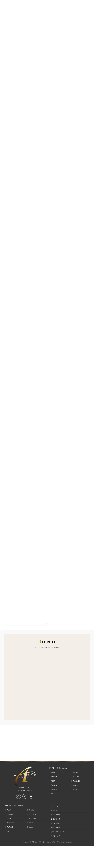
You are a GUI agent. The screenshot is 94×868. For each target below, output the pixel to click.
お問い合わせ (55, 827)
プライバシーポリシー (58, 832)
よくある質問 (55, 823)
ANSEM (53, 776)
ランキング (54, 810)
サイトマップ (55, 836)
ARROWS (76, 776)
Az (51, 794)
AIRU (52, 781)
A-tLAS (75, 772)
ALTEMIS (76, 781)
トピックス (54, 806)
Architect (54, 785)
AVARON (53, 789)
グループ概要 (55, 815)
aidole (74, 789)
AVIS (52, 772)
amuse (74, 785)
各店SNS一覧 (55, 819)
